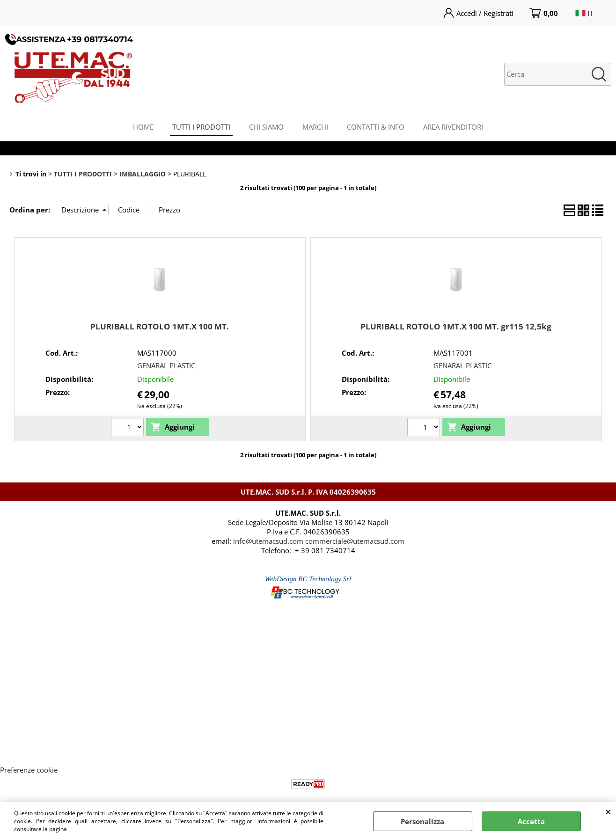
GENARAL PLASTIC (166, 365)
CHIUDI (608, 811)
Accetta (531, 821)
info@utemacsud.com (268, 541)
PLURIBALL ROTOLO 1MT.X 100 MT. (160, 326)
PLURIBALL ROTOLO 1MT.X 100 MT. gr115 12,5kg (456, 326)
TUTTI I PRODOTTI (201, 127)
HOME (143, 127)
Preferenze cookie (29, 770)
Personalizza (422, 821)
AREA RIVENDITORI (453, 127)
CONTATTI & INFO (376, 127)
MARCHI (315, 127)
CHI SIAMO (266, 127)
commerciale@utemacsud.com (355, 541)
